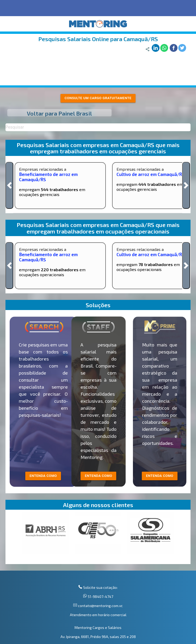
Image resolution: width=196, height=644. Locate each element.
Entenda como (160, 476)
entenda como (43, 476)
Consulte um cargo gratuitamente (98, 98)
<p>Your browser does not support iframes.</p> (98, 538)
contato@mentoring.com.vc (100, 606)
